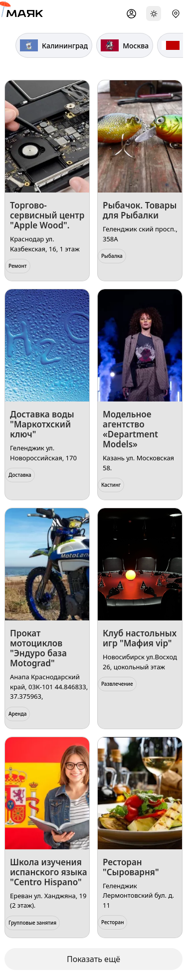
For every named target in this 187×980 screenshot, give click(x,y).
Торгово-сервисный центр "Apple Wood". (47, 215)
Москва (125, 45)
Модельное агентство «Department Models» (130, 429)
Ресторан (112, 922)
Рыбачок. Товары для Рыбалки (140, 210)
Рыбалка (112, 256)
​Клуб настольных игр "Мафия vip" (140, 638)
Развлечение (117, 684)
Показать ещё (93, 959)
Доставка (20, 475)
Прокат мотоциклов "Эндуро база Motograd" (38, 648)
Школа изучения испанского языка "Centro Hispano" (49, 872)
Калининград (54, 45)
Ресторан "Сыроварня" (131, 867)
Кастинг (111, 485)
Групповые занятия (32, 923)
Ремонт (18, 266)
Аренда (17, 714)
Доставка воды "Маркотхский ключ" (42, 424)
